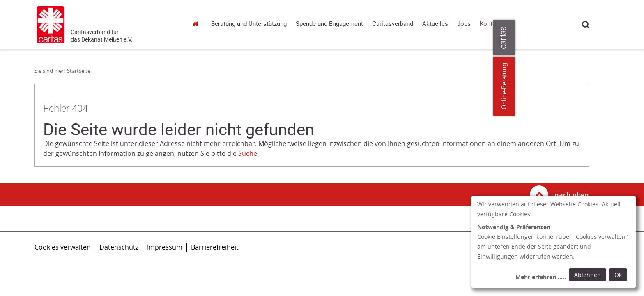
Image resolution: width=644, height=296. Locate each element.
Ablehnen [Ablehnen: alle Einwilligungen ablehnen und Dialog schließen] (588, 275)
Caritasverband (393, 24)
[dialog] (554, 242)
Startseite (198, 24)
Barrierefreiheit (215, 247)
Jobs (464, 24)
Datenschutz (119, 247)
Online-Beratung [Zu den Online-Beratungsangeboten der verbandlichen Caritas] (633, 86)
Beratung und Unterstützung (249, 24)
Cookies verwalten (63, 247)
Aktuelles (435, 24)
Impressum (165, 247)
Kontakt (490, 24)
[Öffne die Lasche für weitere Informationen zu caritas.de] (633, 38)
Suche (586, 24)
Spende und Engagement (329, 24)
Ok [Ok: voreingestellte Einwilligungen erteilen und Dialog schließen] (618, 275)
